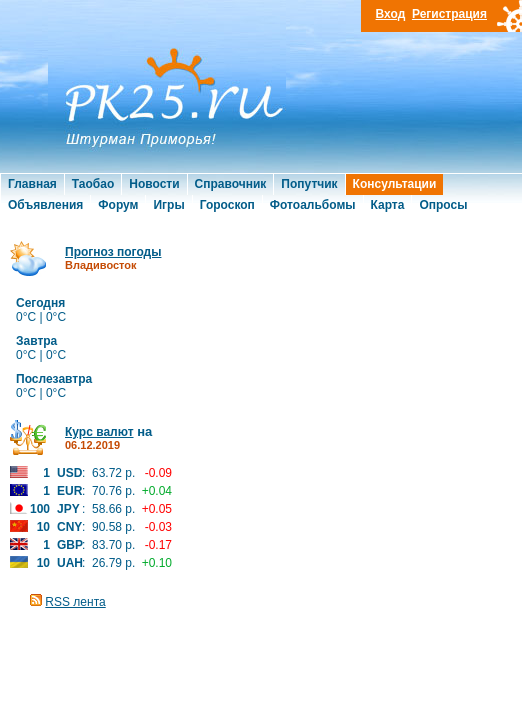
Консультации (395, 184)
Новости (154, 184)
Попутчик (309, 184)
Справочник (231, 184)
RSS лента (75, 602)
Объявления (45, 205)
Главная (32, 184)
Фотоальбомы (313, 205)
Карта (388, 205)
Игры (168, 205)
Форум (118, 205)
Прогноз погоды (113, 252)
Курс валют (99, 432)
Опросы (443, 205)
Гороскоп (227, 205)
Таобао (93, 184)
